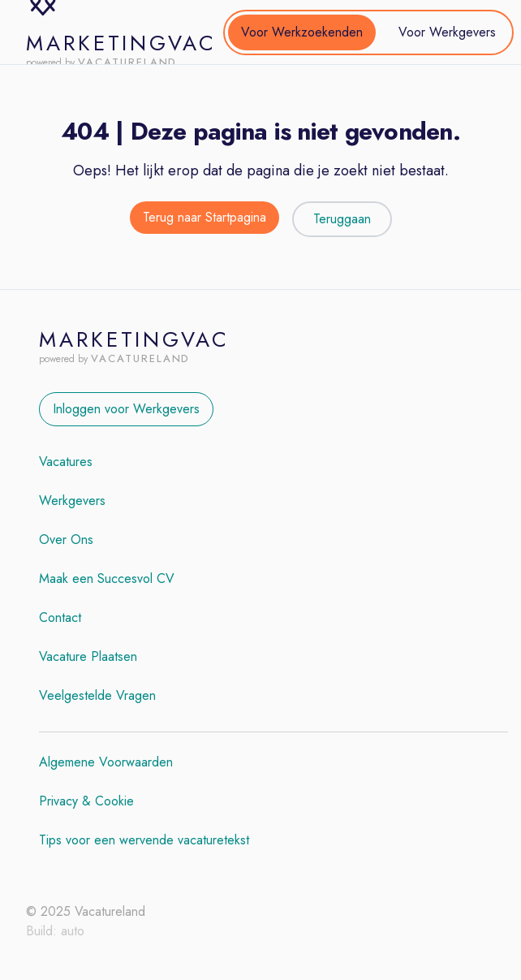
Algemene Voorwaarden (106, 762)
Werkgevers (72, 501)
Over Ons (66, 540)
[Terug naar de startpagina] (205, 219)
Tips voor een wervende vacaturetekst (144, 840)
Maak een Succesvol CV (107, 579)
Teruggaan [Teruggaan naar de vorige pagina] (342, 219)
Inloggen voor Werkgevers (126, 409)
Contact (60, 617)
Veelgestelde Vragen (97, 695)
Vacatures (66, 462)
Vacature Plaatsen (88, 656)
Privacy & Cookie (86, 801)
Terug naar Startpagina (205, 217)
